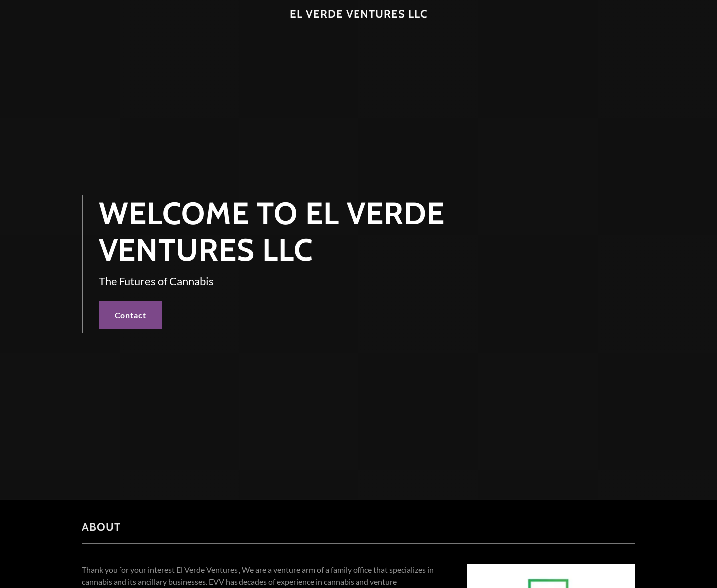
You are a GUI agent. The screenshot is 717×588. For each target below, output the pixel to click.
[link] (359, 15)
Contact (130, 315)
